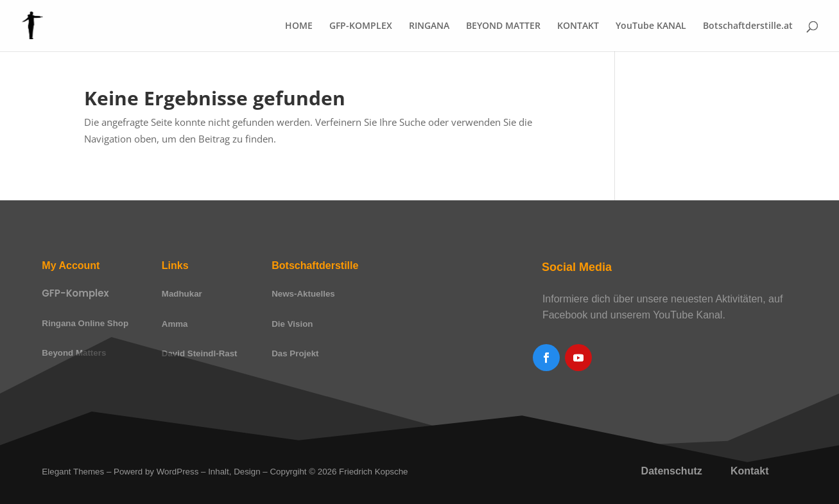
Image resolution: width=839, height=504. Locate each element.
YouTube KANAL (651, 26)
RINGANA (429, 26)
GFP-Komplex (75, 293)
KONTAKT (578, 26)
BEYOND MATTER (503, 26)
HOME (299, 26)
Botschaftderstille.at (748, 26)
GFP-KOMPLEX (361, 26)
